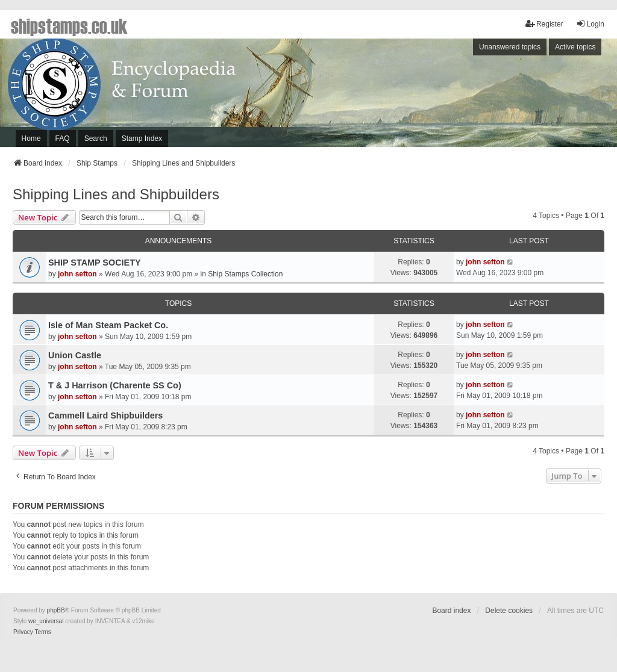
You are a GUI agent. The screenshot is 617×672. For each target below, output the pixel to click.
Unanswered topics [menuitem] (510, 47)
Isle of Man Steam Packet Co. (108, 325)
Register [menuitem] (544, 24)
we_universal (46, 621)
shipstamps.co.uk (69, 25)
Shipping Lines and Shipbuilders (116, 194)
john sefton (77, 274)
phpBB (56, 610)
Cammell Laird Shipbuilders (105, 415)
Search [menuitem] (96, 138)
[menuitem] (23, 632)
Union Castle (75, 355)
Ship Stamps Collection (245, 274)
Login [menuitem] (590, 24)
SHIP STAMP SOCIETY (95, 263)
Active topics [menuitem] (575, 47)
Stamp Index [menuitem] (142, 138)
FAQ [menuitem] (63, 138)
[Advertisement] (457, 96)
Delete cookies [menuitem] (509, 611)
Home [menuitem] (31, 138)
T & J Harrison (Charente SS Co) (115, 385)
